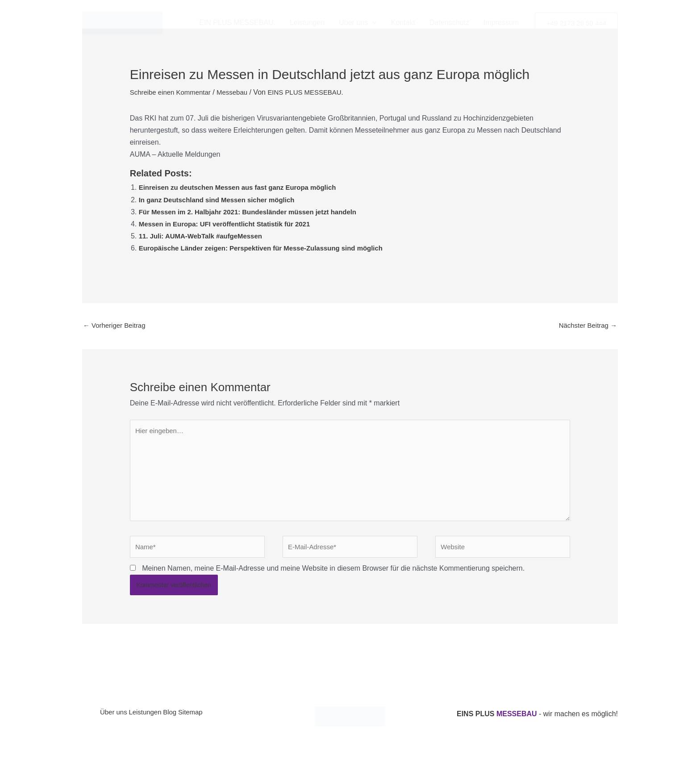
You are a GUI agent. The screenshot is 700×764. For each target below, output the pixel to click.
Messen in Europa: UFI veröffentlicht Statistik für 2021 (231, 224)
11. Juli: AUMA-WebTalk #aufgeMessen (205, 236)
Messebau (239, 92)
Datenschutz (449, 23)
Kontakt (403, 23)
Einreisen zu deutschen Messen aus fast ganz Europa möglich (244, 187)
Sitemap (211, 724)
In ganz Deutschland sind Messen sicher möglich (222, 200)
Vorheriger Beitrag (116, 326)
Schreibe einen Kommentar (173, 92)
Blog (184, 724)
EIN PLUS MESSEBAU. (237, 23)
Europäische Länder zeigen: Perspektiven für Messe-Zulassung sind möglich (269, 248)
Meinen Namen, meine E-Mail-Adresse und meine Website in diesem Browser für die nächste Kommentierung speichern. (333, 578)
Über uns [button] (358, 23)
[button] (372, 23)
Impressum (501, 23)
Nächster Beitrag (586, 326)
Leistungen (307, 23)
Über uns (115, 724)
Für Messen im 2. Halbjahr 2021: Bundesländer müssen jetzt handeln (255, 212)
